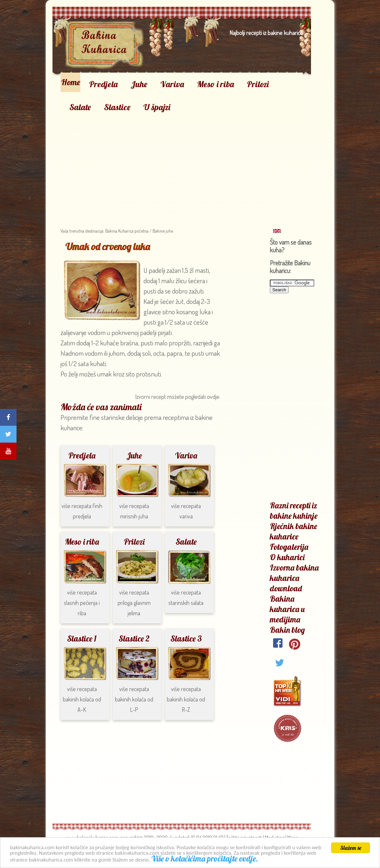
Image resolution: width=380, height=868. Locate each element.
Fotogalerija (289, 547)
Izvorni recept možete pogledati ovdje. (178, 397)
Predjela (103, 84)
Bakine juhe (163, 231)
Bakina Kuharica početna (126, 231)
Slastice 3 (186, 638)
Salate (80, 107)
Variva (172, 84)
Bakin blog (287, 630)
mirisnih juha (134, 516)
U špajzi (157, 107)
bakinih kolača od (134, 699)
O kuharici (287, 557)
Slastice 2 (134, 638)
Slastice (117, 107)
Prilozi (258, 84)
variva (186, 516)
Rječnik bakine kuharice (294, 531)
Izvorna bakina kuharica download (294, 578)
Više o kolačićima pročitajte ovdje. (206, 859)
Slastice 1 (82, 638)
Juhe (139, 84)
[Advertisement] (182, 164)
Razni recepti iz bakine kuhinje (294, 510)
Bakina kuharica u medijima (287, 609)
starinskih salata (186, 603)
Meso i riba (215, 84)
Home (71, 82)
